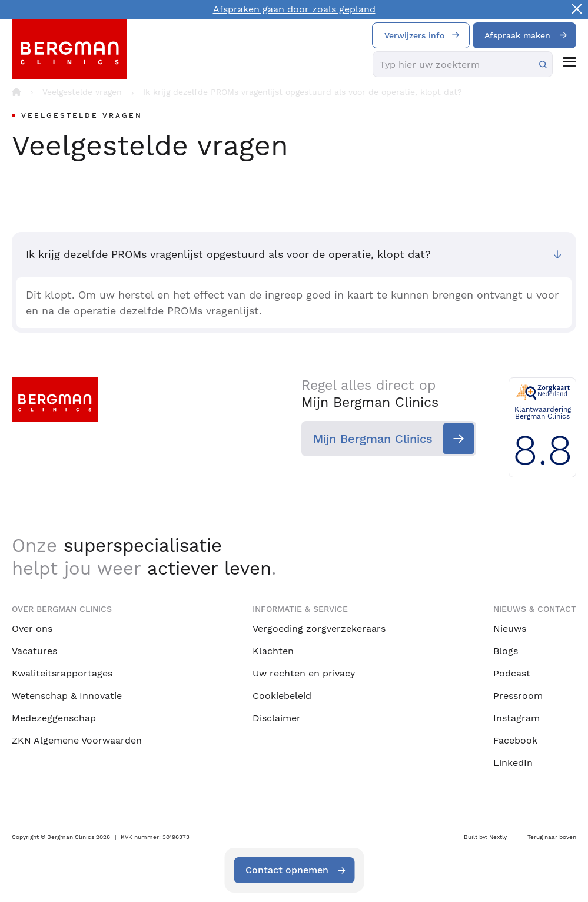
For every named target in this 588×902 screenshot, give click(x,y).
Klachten (273, 651)
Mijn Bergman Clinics (373, 439)
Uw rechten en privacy (304, 673)
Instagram (516, 718)
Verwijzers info (414, 35)
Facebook (515, 740)
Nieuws (510, 629)
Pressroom (518, 696)
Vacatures (34, 651)
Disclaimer (277, 718)
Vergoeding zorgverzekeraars (319, 629)
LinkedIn (513, 763)
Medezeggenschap (54, 718)
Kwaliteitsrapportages (62, 673)
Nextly (498, 837)
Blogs (506, 651)
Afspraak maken (517, 35)
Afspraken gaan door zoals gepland (294, 9)
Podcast (512, 673)
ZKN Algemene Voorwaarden (77, 740)
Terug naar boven (552, 837)
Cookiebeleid (282, 696)
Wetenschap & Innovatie (67, 696)
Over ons (32, 629)
